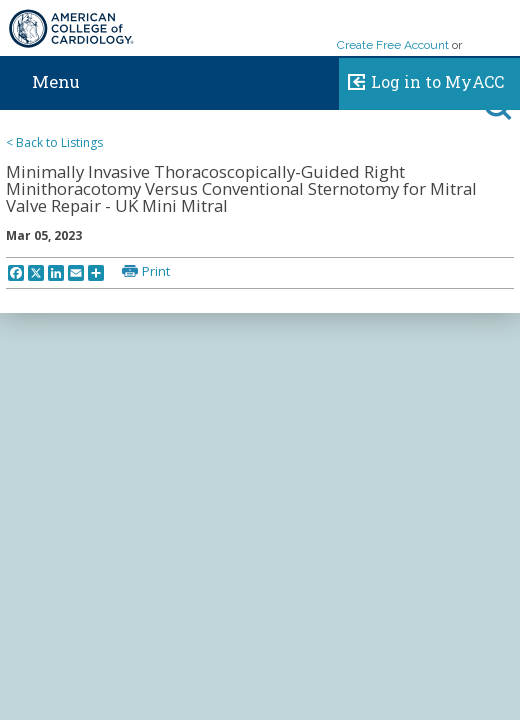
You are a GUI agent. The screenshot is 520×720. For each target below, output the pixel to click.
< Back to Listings (54, 142)
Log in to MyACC (421, 79)
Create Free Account (393, 45)
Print (156, 271)
